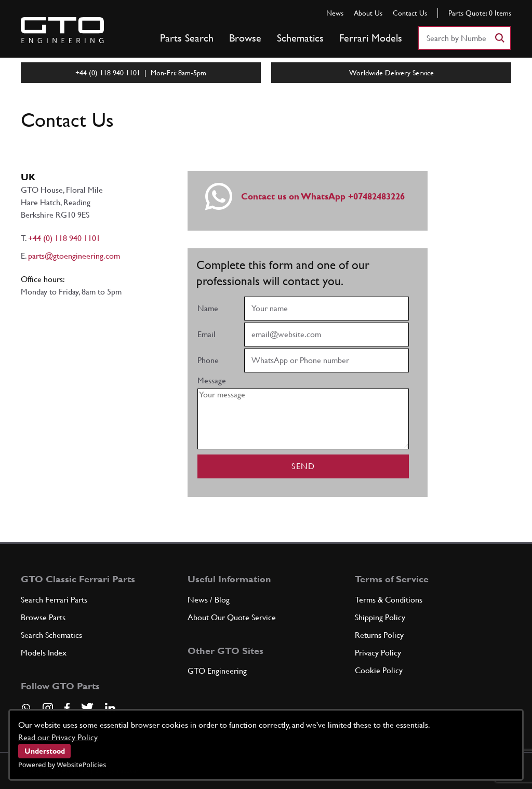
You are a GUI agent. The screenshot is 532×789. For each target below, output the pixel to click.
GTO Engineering (217, 671)
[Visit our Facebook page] (67, 708)
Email (207, 334)
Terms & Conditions (389, 600)
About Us (368, 13)
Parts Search (187, 38)
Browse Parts (43, 617)
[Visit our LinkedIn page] (110, 708)
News (335, 13)
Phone (208, 360)
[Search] (499, 38)
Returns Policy (379, 635)
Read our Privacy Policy (58, 737)
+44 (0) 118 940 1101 (64, 238)
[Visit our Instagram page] (48, 708)
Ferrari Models (371, 38)
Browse (245, 38)
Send (303, 466)
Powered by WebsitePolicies (62, 765)
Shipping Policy (380, 617)
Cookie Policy (379, 670)
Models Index (44, 653)
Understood (45, 751)
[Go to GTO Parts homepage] (62, 30)
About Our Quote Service (232, 617)
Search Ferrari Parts (54, 600)
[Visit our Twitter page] (87, 708)
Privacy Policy (378, 653)
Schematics (300, 38)
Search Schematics (51, 635)
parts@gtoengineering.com (74, 256)
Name (208, 308)
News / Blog (209, 600)
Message (212, 380)
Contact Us (410, 13)
